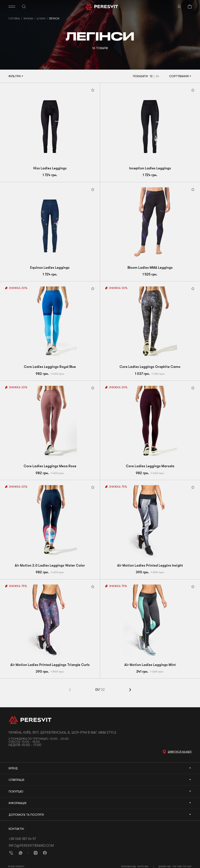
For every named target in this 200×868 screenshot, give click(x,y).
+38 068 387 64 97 (22, 839)
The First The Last (182, 866)
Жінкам (28, 19)
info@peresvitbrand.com (31, 846)
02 (103, 690)
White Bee (143, 866)
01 (97, 690)
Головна (14, 19)
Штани (41, 19)
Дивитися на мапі (180, 752)
